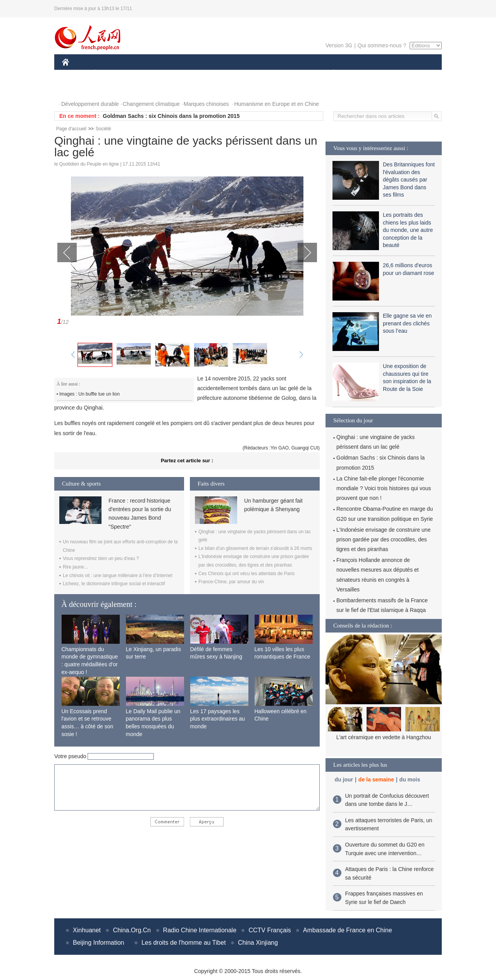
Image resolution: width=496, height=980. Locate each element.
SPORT (361, 73)
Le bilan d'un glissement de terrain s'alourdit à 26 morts (255, 548)
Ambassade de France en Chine (347, 930)
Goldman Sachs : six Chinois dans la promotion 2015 (171, 116)
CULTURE (246, 73)
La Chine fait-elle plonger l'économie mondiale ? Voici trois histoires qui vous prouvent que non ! (384, 488)
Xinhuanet (87, 930)
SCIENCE (211, 73)
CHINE (75, 73)
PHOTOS (78, 89)
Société (103, 129)
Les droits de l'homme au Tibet (183, 943)
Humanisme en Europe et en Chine (276, 104)
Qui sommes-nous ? (382, 45)
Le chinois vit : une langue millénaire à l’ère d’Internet (118, 576)
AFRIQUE (177, 73)
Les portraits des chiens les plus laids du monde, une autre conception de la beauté (408, 230)
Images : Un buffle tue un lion (90, 394)
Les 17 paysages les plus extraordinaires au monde (218, 719)
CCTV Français (270, 930)
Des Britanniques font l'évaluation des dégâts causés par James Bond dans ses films (409, 180)
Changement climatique (151, 104)
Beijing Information (99, 943)
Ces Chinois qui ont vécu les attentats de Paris (246, 574)
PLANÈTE (330, 73)
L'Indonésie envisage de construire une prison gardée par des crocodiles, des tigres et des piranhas (383, 539)
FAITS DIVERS (288, 73)
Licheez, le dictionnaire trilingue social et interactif (114, 584)
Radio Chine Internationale (200, 930)
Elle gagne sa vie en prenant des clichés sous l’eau (407, 323)
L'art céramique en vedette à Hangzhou (384, 737)
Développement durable (90, 104)
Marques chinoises (206, 104)
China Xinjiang (258, 943)
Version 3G (339, 45)
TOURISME (394, 73)
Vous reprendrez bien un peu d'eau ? (101, 558)
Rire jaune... (75, 567)
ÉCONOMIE (109, 73)
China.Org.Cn (132, 930)
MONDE (144, 73)
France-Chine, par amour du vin (231, 582)
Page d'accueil (71, 129)
